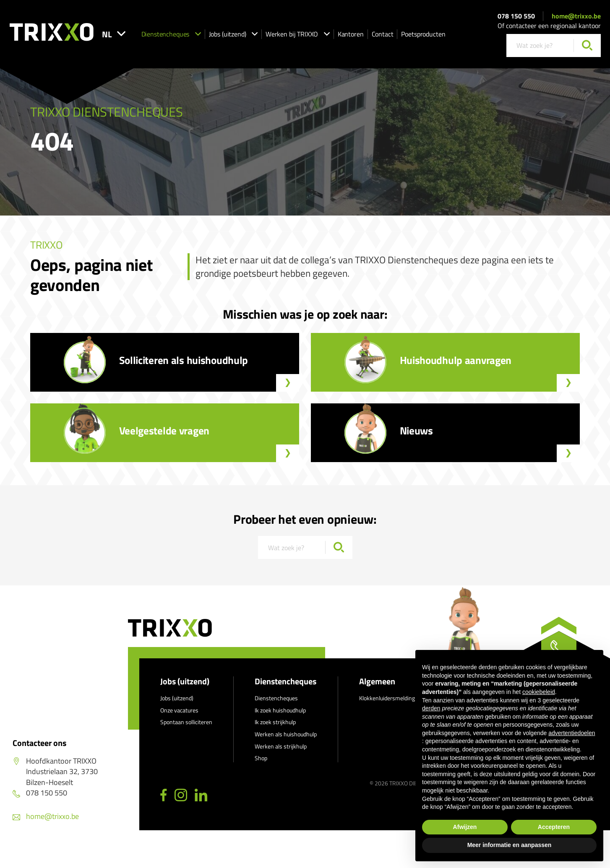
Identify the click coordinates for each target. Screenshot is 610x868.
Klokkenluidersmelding (387, 698)
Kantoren (351, 34)
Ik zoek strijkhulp (275, 722)
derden (431, 708)
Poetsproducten (423, 34)
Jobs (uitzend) (233, 34)
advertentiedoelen (572, 733)
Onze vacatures (179, 710)
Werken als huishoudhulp (286, 734)
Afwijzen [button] (465, 827)
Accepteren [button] (554, 827)
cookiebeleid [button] (539, 692)
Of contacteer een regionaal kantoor (549, 26)
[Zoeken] (587, 45)
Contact (383, 34)
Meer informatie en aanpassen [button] (510, 845)
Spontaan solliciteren (186, 722)
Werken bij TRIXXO (298, 34)
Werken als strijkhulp (281, 746)
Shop (261, 758)
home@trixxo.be (576, 16)
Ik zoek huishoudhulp (280, 710)
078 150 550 (516, 16)
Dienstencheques (171, 34)
